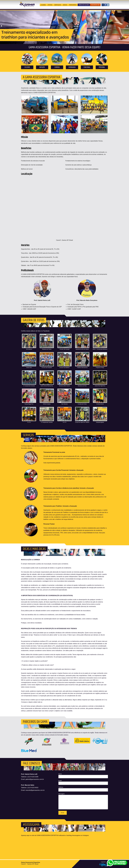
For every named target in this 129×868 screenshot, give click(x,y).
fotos (50, 5)
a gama (43, 5)
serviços (58, 5)
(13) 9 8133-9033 (33, 788)
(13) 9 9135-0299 (33, 777)
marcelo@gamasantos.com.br (35, 790)
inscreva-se (95, 5)
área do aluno (84, 5)
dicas (65, 5)
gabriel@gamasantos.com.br (35, 779)
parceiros (73, 5)
